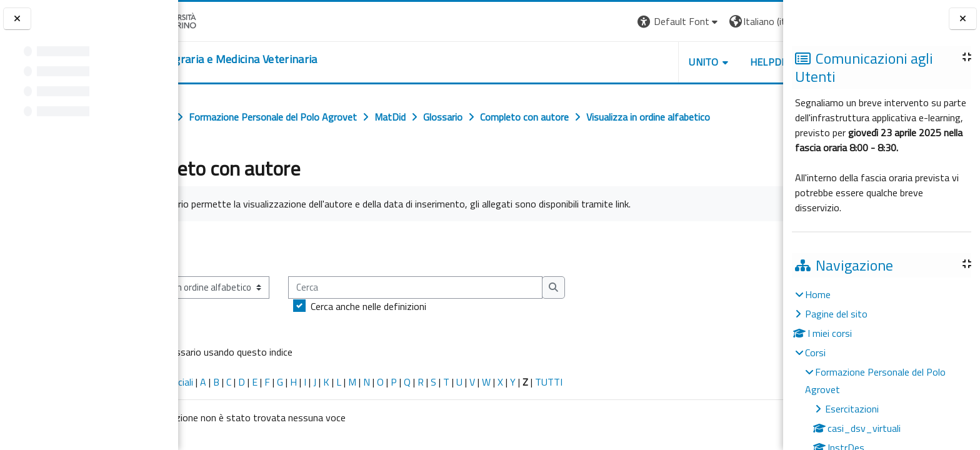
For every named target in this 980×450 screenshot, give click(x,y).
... (765, 248)
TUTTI (608, 382)
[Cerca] (475, 288)
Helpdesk (707, 62)
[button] (612, 22)
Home (818, 294)
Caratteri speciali (218, 382)
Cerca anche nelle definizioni (428, 306)
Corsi (815, 352)
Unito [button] (637, 62)
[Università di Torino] (217, 20)
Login (762, 21)
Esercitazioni (852, 409)
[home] (278, 59)
